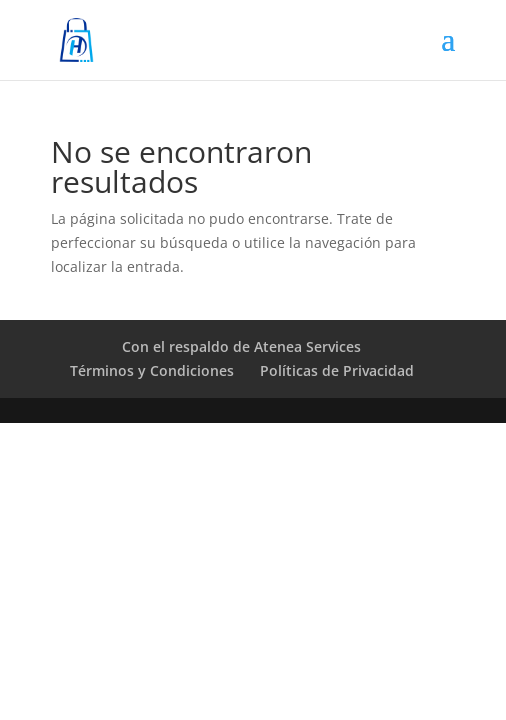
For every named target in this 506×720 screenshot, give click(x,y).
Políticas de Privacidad (337, 370)
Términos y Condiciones (152, 370)
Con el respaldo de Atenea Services (241, 346)
